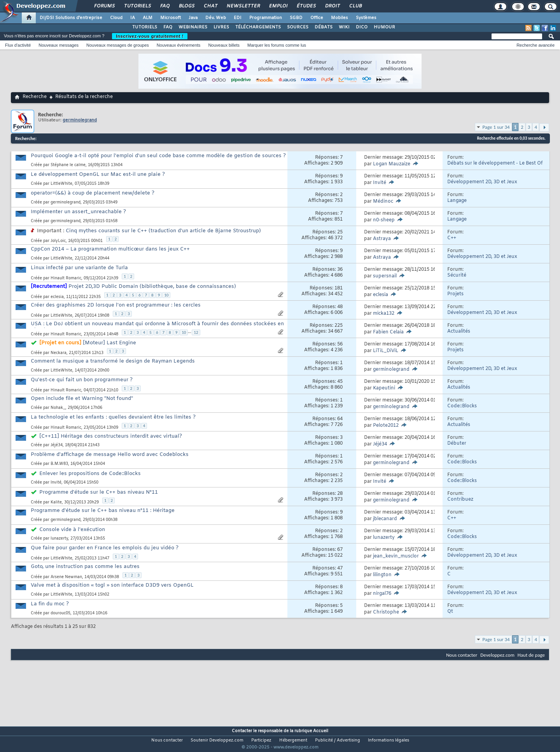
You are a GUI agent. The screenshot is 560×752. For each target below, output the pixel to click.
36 (340, 270)
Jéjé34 (57, 445)
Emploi (278, 6)
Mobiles (339, 18)
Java (193, 18)
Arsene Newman (66, 577)
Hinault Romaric (66, 278)
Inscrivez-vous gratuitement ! (150, 36)
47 (340, 568)
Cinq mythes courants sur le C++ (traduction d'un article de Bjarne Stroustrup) (163, 231)
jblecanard (385, 519)
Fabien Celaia (388, 332)
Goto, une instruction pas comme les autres (85, 567)
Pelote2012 (386, 426)
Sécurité (457, 275)
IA (133, 18)
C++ (452, 238)
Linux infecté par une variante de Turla (79, 268)
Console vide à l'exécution (72, 530)
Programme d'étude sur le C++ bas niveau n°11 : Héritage (103, 511)
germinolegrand (66, 202)
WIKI (344, 27)
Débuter (457, 443)
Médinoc (383, 202)
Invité (380, 183)
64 (340, 419)
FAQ (164, 6)
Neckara (59, 353)
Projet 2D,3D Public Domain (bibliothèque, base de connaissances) (152, 287)
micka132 (384, 314)
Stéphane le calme (68, 165)
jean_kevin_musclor (396, 556)
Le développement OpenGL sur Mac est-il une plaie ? (98, 174)
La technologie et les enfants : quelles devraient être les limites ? (113, 417)
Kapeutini (384, 388)
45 (340, 382)
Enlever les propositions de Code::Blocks (90, 474)
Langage (457, 201)
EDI (238, 18)
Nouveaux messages (59, 45)
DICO (362, 27)
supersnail (385, 276)
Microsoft (171, 18)
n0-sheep (384, 220)
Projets (455, 294)
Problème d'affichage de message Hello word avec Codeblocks (110, 455)
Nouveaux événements (179, 45)
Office (317, 18)
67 (340, 550)
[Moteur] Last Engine (109, 343)
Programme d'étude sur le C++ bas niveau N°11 (99, 492)
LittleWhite (61, 184)
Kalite (56, 502)
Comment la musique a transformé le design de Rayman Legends (113, 361)
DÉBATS (324, 27)
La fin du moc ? (50, 604)
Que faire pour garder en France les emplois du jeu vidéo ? (105, 548)
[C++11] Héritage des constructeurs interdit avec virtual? (111, 436)
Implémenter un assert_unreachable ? (78, 212)
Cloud (116, 18)
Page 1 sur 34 (496, 127)
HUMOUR (384, 27)
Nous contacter (462, 655)
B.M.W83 (59, 464)
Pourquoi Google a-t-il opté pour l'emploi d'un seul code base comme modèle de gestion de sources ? (158, 156)
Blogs (186, 6)
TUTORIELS (145, 27)
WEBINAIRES (193, 27)
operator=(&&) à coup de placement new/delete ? (93, 193)
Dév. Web (216, 18)
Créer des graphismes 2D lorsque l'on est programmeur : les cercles (116, 305)
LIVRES (221, 27)
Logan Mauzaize (392, 164)
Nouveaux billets (224, 45)
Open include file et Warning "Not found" (82, 399)
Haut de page (531, 655)
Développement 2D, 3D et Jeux (482, 182)
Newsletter (243, 6)
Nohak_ (58, 408)
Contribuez (460, 500)
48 (340, 307)
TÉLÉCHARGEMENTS (258, 27)
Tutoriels (137, 6)
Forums (104, 6)
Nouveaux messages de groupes (118, 45)
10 (166, 295)
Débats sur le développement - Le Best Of (495, 163)
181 (339, 288)
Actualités (459, 331)
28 (340, 494)
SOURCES (298, 27)
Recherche (35, 97)
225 (339, 326)
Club (355, 6)
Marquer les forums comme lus (277, 45)
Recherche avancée (535, 45)
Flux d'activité (18, 45)
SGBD (296, 18)
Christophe (386, 612)
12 (196, 332)
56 (340, 344)
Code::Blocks (462, 406)
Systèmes (366, 18)
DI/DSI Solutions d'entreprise (71, 18)
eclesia (57, 297)
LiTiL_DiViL (386, 351)
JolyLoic (58, 241)
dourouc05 (60, 613)
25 (340, 232)
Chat (210, 6)
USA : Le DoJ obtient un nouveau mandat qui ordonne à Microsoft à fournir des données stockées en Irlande (157, 327)
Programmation (266, 18)
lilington (382, 575)
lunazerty (59, 539)
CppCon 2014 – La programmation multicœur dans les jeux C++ (110, 249)
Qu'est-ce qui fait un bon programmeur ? (82, 380)
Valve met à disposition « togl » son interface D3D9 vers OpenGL (112, 585)
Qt (450, 612)
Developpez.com (497, 655)
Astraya (382, 239)
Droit (332, 6)
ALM (148, 18)
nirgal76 (382, 594)
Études (306, 6)
